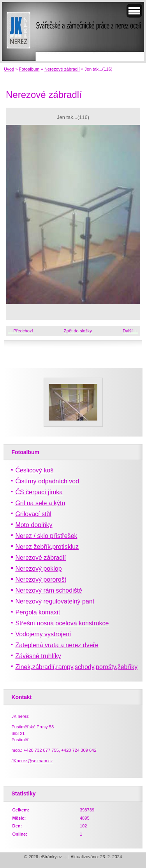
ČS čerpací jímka (39, 492)
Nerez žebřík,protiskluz (47, 547)
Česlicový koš (34, 470)
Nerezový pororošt (41, 580)
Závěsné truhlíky (38, 656)
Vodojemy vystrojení (43, 634)
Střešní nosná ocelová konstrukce (62, 623)
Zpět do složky (78, 331)
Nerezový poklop (38, 569)
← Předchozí (20, 331)
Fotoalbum (29, 69)
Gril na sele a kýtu (40, 503)
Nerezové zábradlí (62, 69)
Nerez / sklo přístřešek (46, 536)
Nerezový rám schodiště (49, 590)
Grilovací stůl (33, 514)
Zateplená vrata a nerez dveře (57, 645)
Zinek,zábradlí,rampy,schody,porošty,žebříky (76, 667)
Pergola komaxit (38, 612)
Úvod (9, 69)
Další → (130, 331)
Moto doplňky (34, 525)
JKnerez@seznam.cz (32, 761)
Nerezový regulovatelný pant (55, 601)
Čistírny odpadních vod (47, 481)
